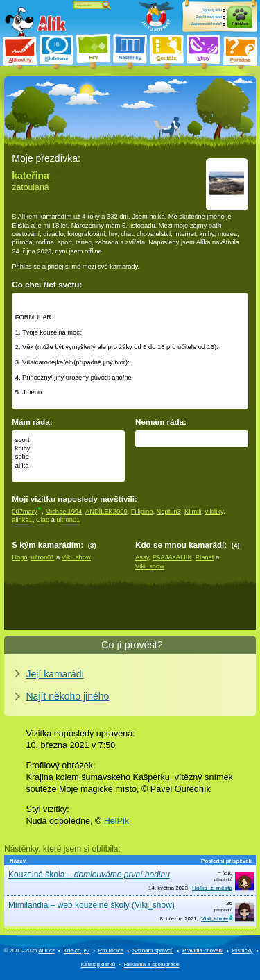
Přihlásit (240, 24)
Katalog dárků (98, 964)
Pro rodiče (111, 951)
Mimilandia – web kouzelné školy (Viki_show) (92, 905)
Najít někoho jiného (68, 696)
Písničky (243, 951)
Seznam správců (153, 951)
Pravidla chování (203, 951)
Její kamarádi (55, 674)
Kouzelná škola (89, 875)
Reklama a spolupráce (152, 964)
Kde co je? (76, 951)
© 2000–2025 (29, 951)
